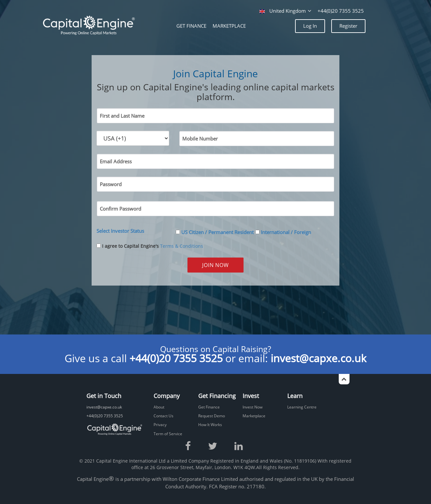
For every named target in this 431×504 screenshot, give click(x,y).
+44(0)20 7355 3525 (341, 11)
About (159, 407)
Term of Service (168, 434)
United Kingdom (286, 11)
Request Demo (212, 416)
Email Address (116, 162)
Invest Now (253, 407)
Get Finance (209, 407)
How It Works (210, 425)
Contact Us (163, 416)
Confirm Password (120, 209)
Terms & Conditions (182, 246)
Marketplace (254, 416)
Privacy (160, 425)
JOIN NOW (215, 265)
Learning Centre (302, 407)
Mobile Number (200, 139)
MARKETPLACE (229, 26)
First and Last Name (122, 116)
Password (111, 184)
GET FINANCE (191, 26)
